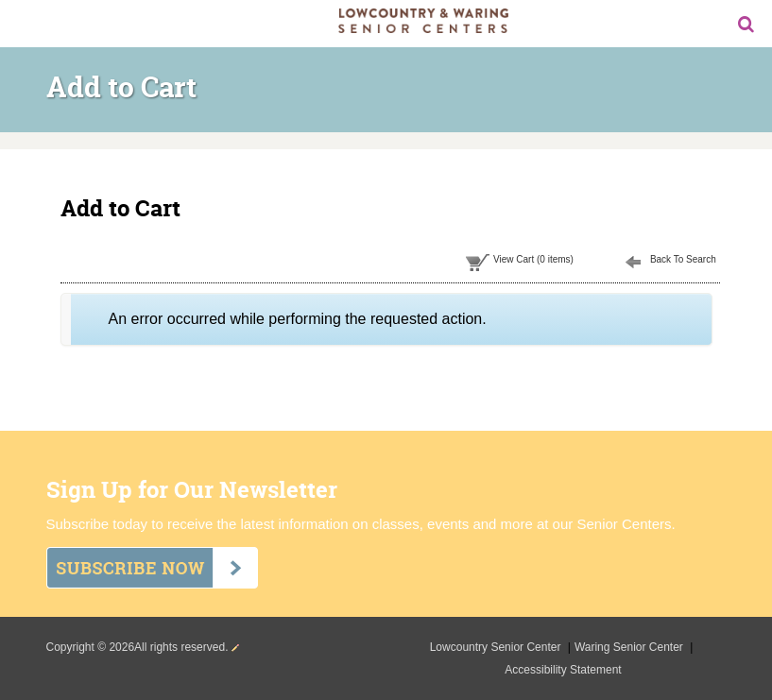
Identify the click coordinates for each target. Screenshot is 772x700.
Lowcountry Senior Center (497, 647)
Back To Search (683, 259)
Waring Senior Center (630, 647)
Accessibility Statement (563, 670)
